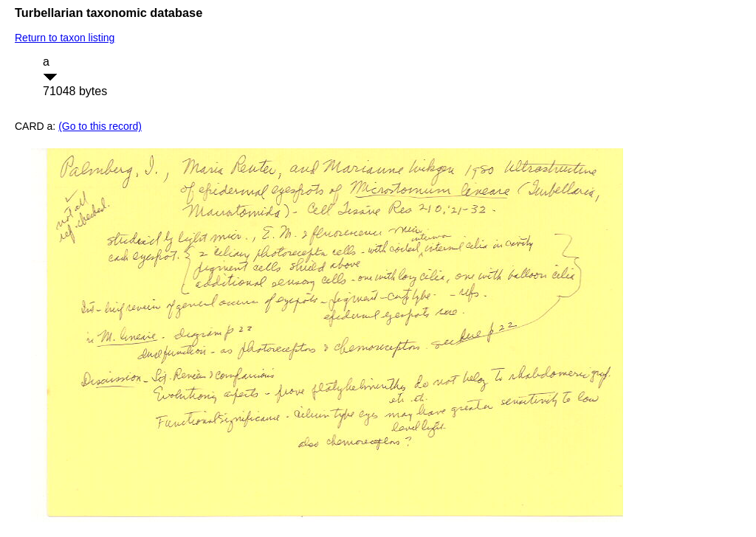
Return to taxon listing (65, 38)
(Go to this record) (100, 126)
